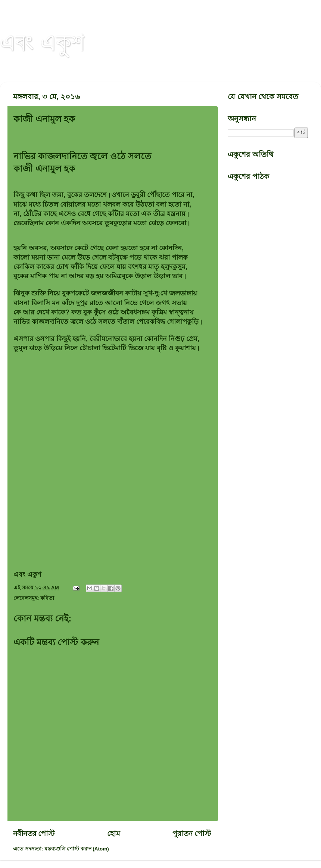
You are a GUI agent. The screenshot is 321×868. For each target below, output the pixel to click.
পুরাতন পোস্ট (192, 833)
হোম (114, 833)
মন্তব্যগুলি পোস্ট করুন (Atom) (77, 849)
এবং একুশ (42, 42)
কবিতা (47, 598)
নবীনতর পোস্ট (34, 833)
